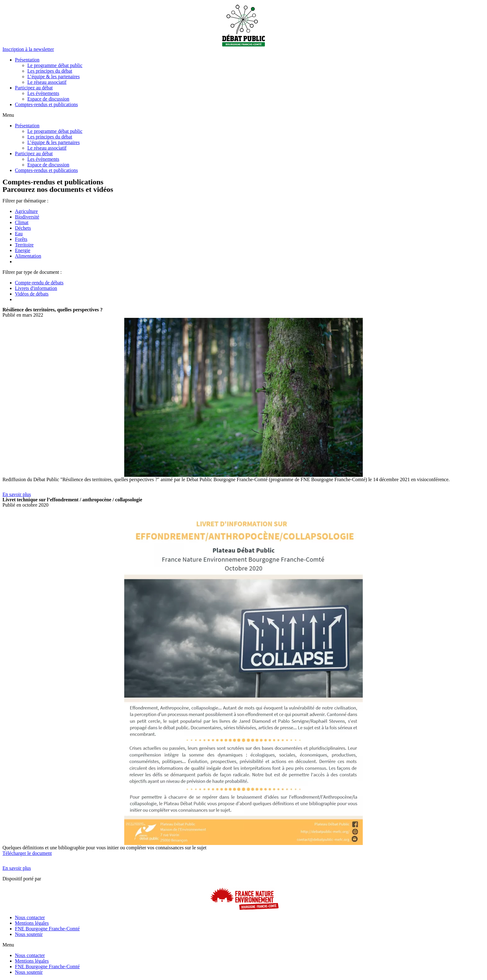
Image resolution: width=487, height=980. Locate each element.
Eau (19, 234)
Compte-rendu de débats (39, 283)
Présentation (27, 60)
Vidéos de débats (32, 294)
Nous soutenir (29, 934)
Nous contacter (30, 917)
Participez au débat (34, 88)
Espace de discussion (48, 99)
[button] (28, 49)
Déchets (23, 228)
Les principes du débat (50, 71)
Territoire (24, 245)
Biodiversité (27, 217)
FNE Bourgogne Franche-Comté (47, 929)
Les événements (43, 93)
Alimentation (28, 256)
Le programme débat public (55, 65)
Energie (23, 250)
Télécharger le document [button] (27, 853)
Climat (22, 222)
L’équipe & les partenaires (54, 77)
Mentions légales (32, 923)
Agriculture (26, 211)
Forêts (21, 239)
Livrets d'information (36, 288)
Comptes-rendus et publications (46, 104)
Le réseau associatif (47, 82)
